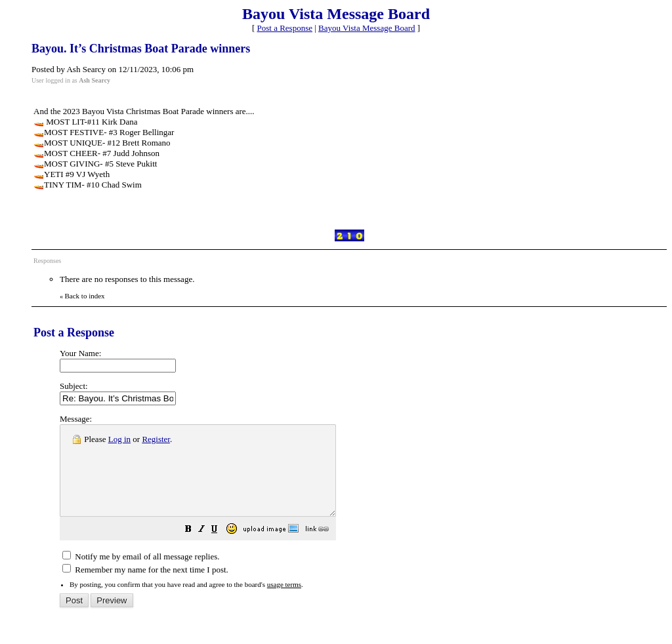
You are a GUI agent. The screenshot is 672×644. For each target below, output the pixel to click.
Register (156, 439)
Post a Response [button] (285, 28)
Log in (119, 439)
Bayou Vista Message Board (367, 28)
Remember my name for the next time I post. (145, 587)
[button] (221, 549)
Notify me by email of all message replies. (141, 574)
